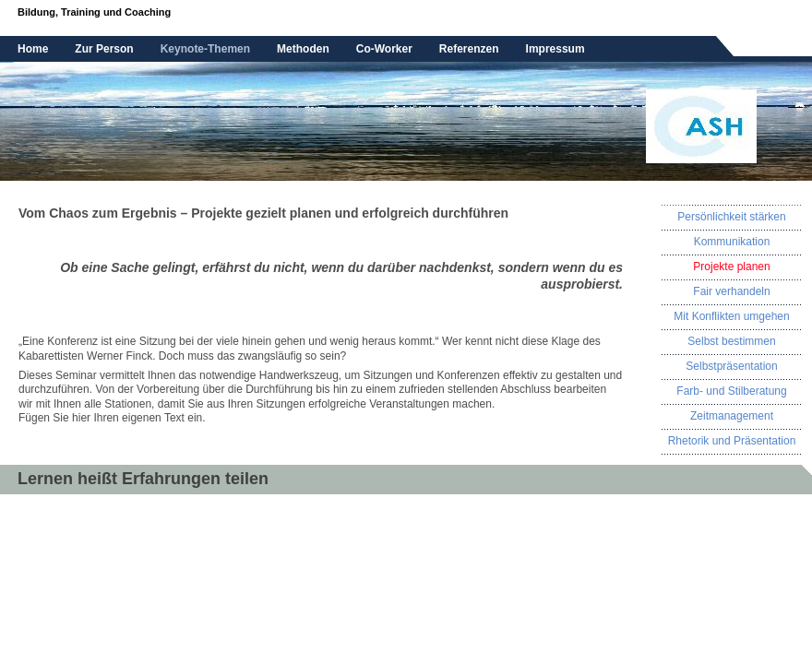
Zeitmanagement (732, 416)
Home (33, 49)
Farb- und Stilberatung (731, 391)
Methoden (303, 49)
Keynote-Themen (205, 49)
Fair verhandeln (731, 291)
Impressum (555, 49)
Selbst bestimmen (731, 341)
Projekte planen (731, 267)
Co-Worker (384, 49)
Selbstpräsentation (731, 366)
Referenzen (469, 49)
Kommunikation (732, 242)
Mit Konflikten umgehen (731, 316)
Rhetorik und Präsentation (732, 441)
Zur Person (104, 49)
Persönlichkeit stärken (731, 217)
